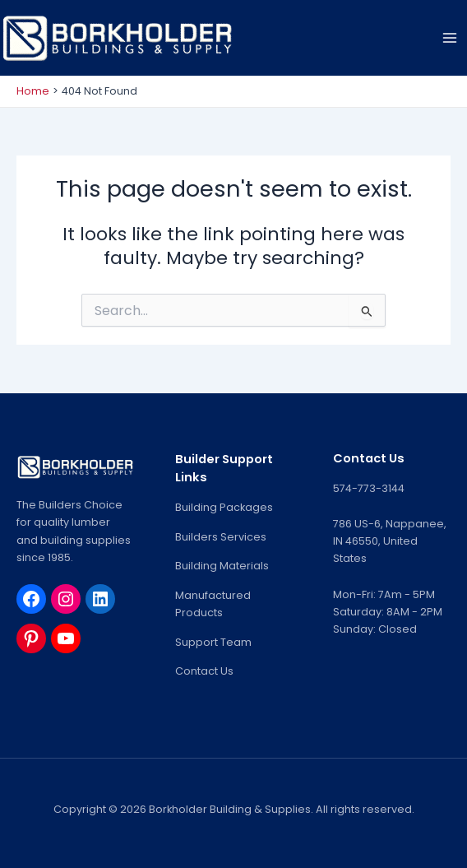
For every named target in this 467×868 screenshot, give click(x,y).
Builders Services (221, 537)
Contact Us (204, 671)
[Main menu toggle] (450, 38)
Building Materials (222, 566)
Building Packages (224, 507)
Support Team (213, 642)
